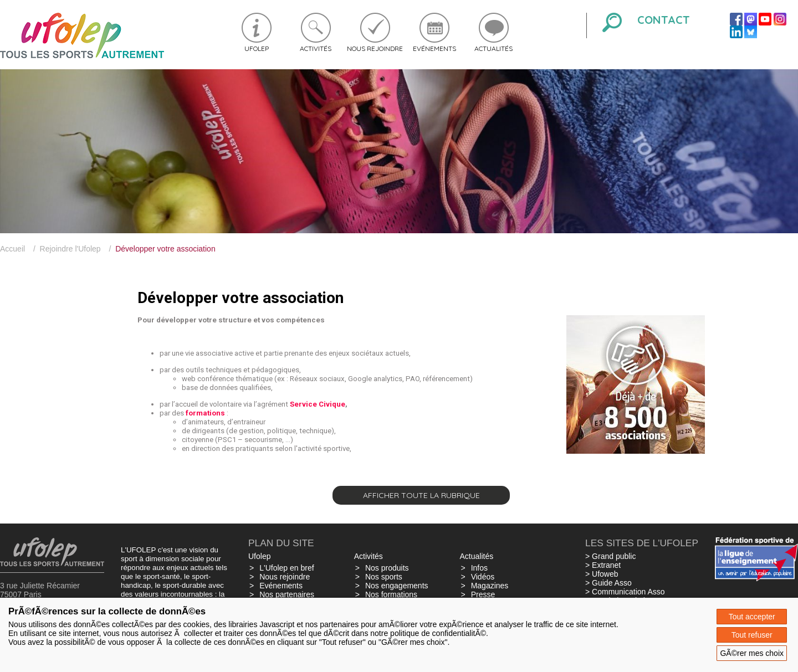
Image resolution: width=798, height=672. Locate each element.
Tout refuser (752, 635)
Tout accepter (752, 617)
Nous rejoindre (375, 48)
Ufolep (257, 48)
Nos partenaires (287, 594)
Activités (316, 48)
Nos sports (384, 577)
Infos (479, 568)
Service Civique (318, 404)
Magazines (490, 586)
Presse (483, 594)
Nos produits (387, 568)
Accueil (12, 249)
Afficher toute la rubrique (421, 495)
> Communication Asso (625, 592)
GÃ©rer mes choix (752, 653)
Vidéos (483, 577)
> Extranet (603, 565)
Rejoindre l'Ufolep (70, 249)
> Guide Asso (608, 583)
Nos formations (391, 594)
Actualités (493, 48)
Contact (664, 20)
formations (205, 413)
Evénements (434, 48)
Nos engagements (397, 586)
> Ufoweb (602, 574)
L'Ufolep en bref (287, 568)
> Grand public (610, 556)
